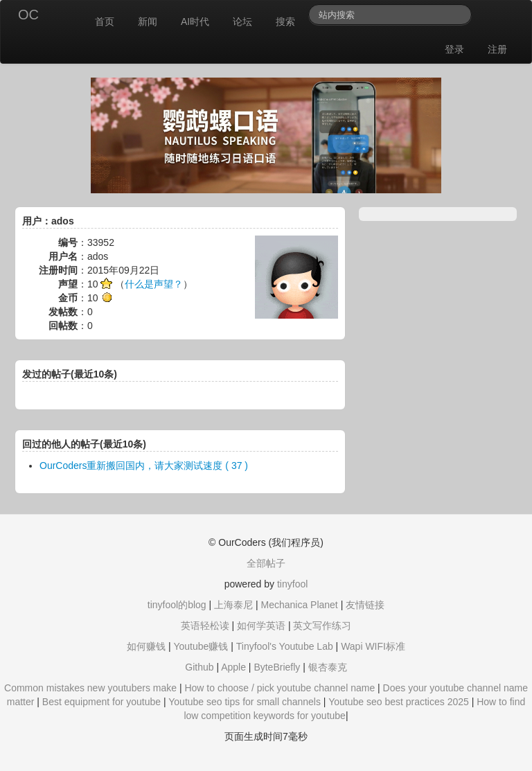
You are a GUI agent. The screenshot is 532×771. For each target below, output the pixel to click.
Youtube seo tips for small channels (245, 702)
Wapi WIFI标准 (373, 646)
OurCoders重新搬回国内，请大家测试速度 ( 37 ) (144, 466)
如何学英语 (261, 626)
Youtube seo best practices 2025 (399, 702)
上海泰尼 (233, 605)
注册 (497, 49)
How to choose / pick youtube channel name (280, 688)
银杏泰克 (328, 667)
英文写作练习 (322, 626)
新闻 (148, 21)
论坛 (242, 21)
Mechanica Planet (299, 605)
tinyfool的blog (177, 605)
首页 (105, 21)
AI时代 (195, 21)
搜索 (285, 21)
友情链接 (365, 605)
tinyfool (292, 584)
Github (199, 667)
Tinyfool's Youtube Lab (285, 646)
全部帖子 (266, 563)
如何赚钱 (146, 646)
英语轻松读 (205, 626)
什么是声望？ (154, 284)
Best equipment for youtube (101, 702)
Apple (233, 667)
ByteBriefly (277, 667)
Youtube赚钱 (201, 646)
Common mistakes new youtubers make (90, 688)
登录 (454, 49)
